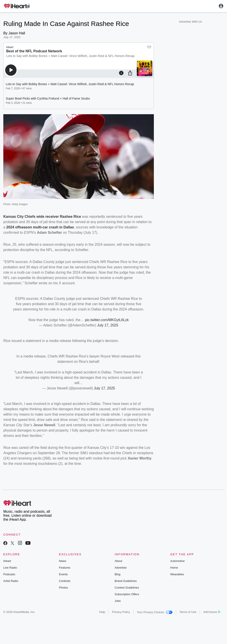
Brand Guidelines (126, 581)
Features (65, 568)
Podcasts (9, 574)
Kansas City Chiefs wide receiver (32, 217)
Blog (117, 574)
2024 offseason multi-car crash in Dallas (40, 227)
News (63, 561)
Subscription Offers (127, 594)
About (118, 561)
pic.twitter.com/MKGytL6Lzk (107, 320)
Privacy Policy (121, 612)
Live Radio (10, 568)
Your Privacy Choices (155, 612)
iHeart (7, 561)
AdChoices (212, 612)
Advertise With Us (190, 22)
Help (102, 612)
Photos (63, 588)
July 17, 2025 (108, 325)
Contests (65, 581)
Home (174, 568)
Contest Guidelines (127, 588)
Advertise (121, 568)
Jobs (118, 601)
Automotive (177, 561)
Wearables (177, 574)
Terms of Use (188, 612)
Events (63, 574)
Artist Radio (11, 581)
